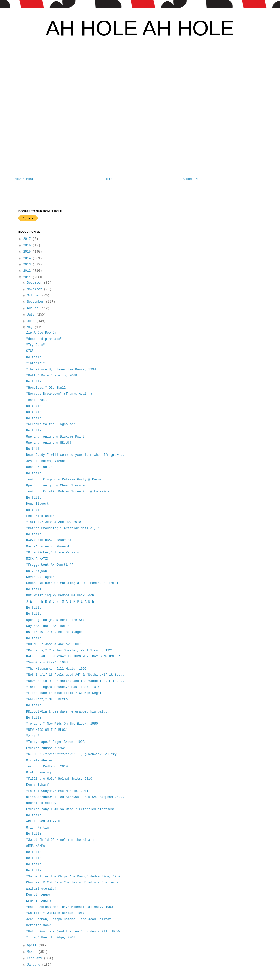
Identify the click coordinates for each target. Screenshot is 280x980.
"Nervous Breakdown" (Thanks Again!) (59, 394)
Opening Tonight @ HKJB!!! (50, 443)
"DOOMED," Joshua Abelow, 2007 (54, 644)
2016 (28, 246)
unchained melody (41, 803)
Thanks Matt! (37, 400)
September (36, 302)
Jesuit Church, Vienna (46, 461)
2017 (28, 239)
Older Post (193, 179)
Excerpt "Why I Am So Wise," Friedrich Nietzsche (70, 809)
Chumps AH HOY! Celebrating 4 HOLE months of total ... (76, 583)
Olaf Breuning (38, 773)
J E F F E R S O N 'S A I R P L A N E (60, 602)
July (32, 315)
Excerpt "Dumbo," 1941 (46, 748)
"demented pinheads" (44, 339)
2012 (28, 271)
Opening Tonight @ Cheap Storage (55, 486)
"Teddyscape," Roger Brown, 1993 (55, 742)
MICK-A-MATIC (37, 559)
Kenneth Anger (38, 895)
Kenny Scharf (37, 785)
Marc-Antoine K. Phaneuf (48, 547)
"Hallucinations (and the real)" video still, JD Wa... (76, 932)
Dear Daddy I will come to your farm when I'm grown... (76, 455)
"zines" (33, 736)
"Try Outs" (36, 345)
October (35, 296)
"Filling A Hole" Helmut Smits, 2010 (59, 779)
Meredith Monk (38, 925)
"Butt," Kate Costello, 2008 (52, 376)
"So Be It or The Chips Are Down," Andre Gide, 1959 (73, 877)
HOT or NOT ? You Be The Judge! (54, 632)
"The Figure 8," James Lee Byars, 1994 (61, 370)
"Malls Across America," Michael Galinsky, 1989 (69, 907)
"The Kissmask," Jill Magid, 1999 (56, 669)
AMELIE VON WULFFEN (43, 822)
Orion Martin (37, 828)
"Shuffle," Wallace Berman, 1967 (55, 913)
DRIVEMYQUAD (37, 571)
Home (109, 179)
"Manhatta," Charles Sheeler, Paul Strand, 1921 (69, 651)
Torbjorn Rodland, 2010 (47, 767)
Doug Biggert (37, 504)
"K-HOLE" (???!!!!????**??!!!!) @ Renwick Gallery (71, 754)
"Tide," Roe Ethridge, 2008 (51, 938)
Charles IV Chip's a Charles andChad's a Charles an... (76, 883)
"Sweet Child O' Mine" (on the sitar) (60, 840)
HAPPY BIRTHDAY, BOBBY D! (49, 541)
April (33, 946)
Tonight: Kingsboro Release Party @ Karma (64, 480)
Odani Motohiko (39, 467)
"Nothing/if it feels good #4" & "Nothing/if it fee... (76, 675)
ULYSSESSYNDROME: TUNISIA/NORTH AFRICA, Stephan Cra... (76, 797)
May (31, 328)
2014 (28, 258)
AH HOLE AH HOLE (140, 28)
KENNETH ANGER (38, 901)
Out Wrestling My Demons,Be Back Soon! (61, 596)
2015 (28, 252)
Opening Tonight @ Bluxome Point (55, 437)
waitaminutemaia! (41, 889)
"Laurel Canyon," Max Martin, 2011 (57, 791)
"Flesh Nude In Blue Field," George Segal (64, 693)
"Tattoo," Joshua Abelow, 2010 (54, 522)
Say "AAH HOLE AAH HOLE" (48, 626)
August (33, 308)
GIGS (30, 351)
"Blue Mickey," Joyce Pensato (53, 553)
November (35, 289)
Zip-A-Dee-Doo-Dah (42, 333)
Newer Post (24, 179)
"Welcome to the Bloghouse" (51, 424)
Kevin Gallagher (40, 577)
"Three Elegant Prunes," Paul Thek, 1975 (63, 687)
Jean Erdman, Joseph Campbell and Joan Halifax (69, 919)
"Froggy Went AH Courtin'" (50, 565)
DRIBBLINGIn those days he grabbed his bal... (68, 712)
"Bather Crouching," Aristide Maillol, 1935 (66, 528)
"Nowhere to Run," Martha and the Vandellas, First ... (76, 681)
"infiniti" (36, 363)
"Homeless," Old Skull (46, 388)
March (33, 952)
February (35, 958)
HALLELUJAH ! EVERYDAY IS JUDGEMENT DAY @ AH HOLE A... (76, 657)
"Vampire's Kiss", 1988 (47, 663)
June (32, 321)
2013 (28, 265)
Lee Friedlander (40, 516)
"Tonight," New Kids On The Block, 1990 (62, 724)
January (35, 965)
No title (34, 357)
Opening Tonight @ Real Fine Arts (56, 620)
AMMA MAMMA (36, 846)
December (35, 283)
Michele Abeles (39, 761)
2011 (28, 277)
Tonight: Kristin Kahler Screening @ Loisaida (68, 492)
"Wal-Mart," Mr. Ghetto (47, 699)
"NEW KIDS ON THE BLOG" (47, 730)
